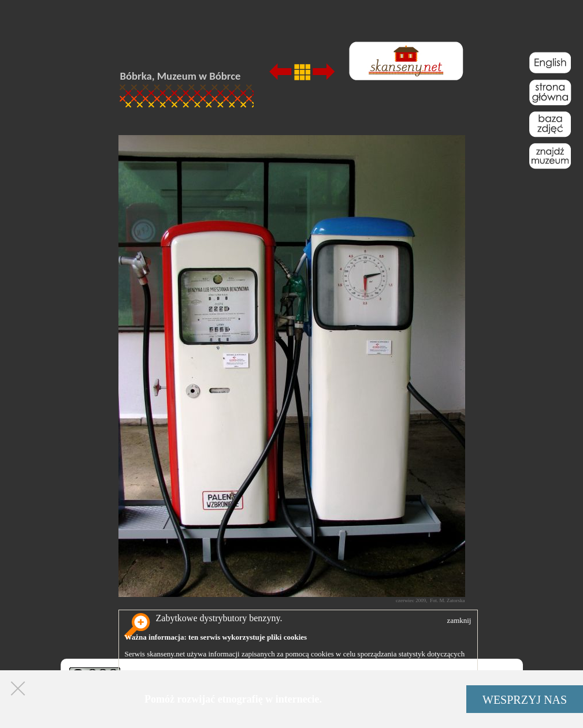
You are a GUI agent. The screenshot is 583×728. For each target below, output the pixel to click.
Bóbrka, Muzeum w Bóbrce (181, 76)
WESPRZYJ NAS (525, 700)
